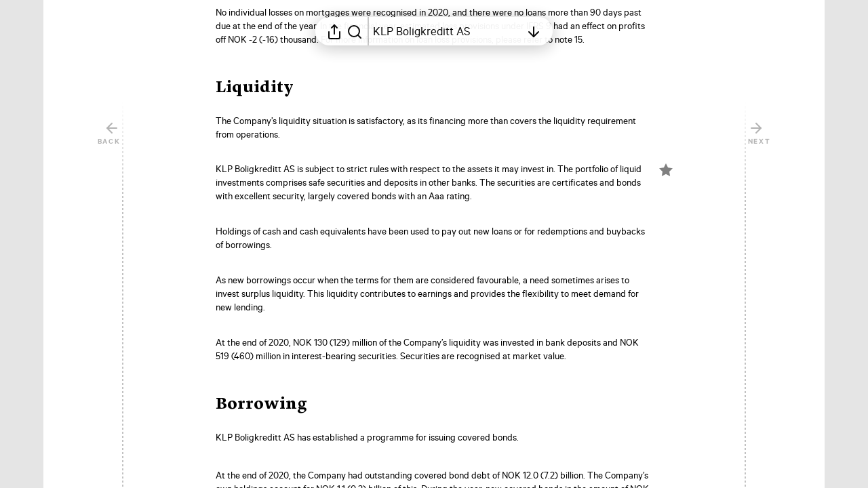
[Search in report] (355, 31)
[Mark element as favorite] (666, 170)
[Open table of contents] (447, 31)
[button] (265, 88)
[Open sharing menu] (334, 31)
